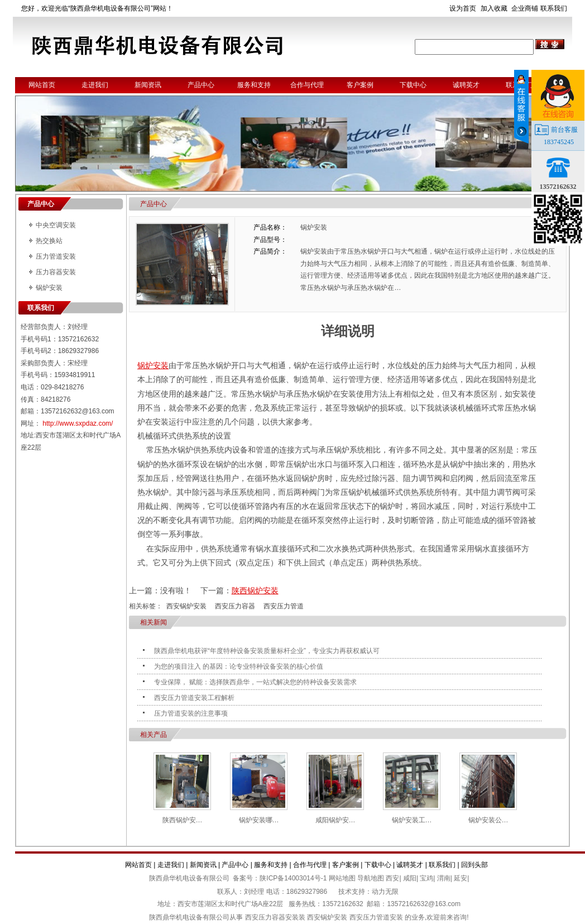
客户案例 (360, 85)
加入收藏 (494, 8)
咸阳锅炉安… (335, 820)
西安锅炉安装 (186, 606)
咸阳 (410, 878)
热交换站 (49, 241)
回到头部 (474, 865)
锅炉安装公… (488, 820)
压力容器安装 (56, 272)
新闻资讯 (148, 85)
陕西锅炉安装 (255, 590)
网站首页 (42, 85)
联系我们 (554, 8)
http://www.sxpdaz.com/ (78, 423)
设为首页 (463, 8)
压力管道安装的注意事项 (191, 713)
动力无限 (385, 892)
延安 (461, 878)
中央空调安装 (56, 225)
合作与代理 (307, 85)
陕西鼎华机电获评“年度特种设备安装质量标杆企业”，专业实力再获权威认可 (267, 651)
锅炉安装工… (412, 820)
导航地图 (371, 878)
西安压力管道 (284, 606)
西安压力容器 (235, 606)
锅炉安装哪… (259, 820)
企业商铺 (525, 8)
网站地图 (342, 878)
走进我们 (95, 85)
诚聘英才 (466, 85)
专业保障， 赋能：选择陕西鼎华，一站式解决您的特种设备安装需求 (255, 682)
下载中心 (413, 85)
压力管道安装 (56, 256)
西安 (392, 878)
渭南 (444, 878)
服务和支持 (254, 85)
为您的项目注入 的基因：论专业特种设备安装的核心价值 (239, 666)
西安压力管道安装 (376, 917)
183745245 (559, 142)
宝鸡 (426, 878)
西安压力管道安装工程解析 (194, 698)
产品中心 (201, 85)
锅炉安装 (49, 288)
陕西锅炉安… (183, 820)
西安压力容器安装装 (275, 917)
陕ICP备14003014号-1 (293, 878)
